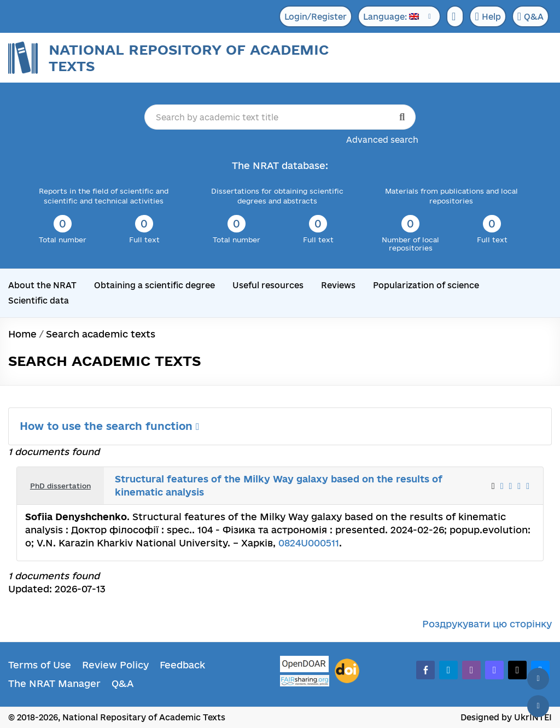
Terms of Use (40, 665)
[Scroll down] (538, 706)
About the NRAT (42, 285)
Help (488, 16)
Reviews (338, 285)
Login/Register (316, 17)
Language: (391, 17)
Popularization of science (426, 285)
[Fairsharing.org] (305, 681)
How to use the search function (110, 426)
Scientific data (39, 301)
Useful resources (268, 285)
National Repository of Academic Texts (189, 58)
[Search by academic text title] (280, 117)
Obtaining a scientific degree (154, 285)
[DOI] (347, 671)
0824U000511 (309, 543)
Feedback (182, 665)
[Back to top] (538, 679)
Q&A (530, 16)
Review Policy (115, 665)
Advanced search (382, 140)
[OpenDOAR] (305, 665)
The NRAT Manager (54, 683)
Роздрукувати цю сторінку (487, 624)
